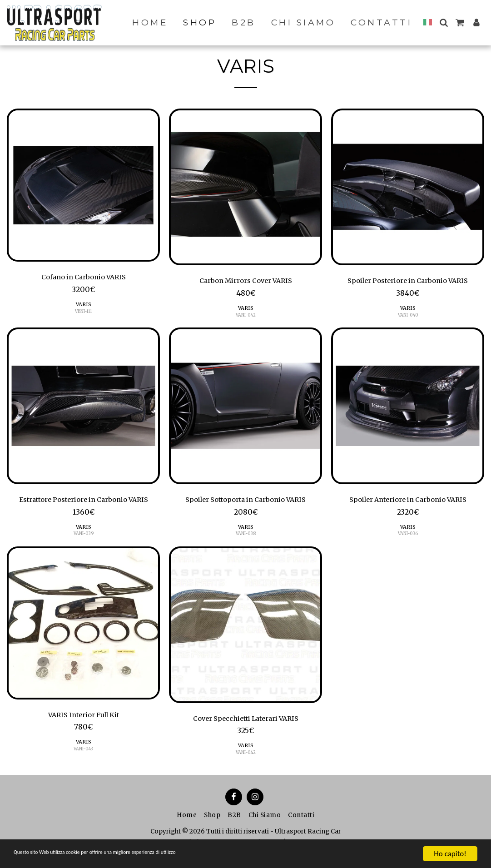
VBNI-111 (83, 313)
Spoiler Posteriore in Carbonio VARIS (408, 282)
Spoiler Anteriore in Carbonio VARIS (408, 502)
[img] (83, 185)
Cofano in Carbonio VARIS (84, 278)
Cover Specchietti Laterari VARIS (246, 723)
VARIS (83, 306)
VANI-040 (408, 316)
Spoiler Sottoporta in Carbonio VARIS (246, 502)
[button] (444, 22)
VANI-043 (84, 754)
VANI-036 (408, 537)
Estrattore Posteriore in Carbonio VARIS (83, 502)
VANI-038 (245, 537)
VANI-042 (246, 316)
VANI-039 (83, 537)
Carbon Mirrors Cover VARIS (245, 282)
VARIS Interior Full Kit (83, 719)
